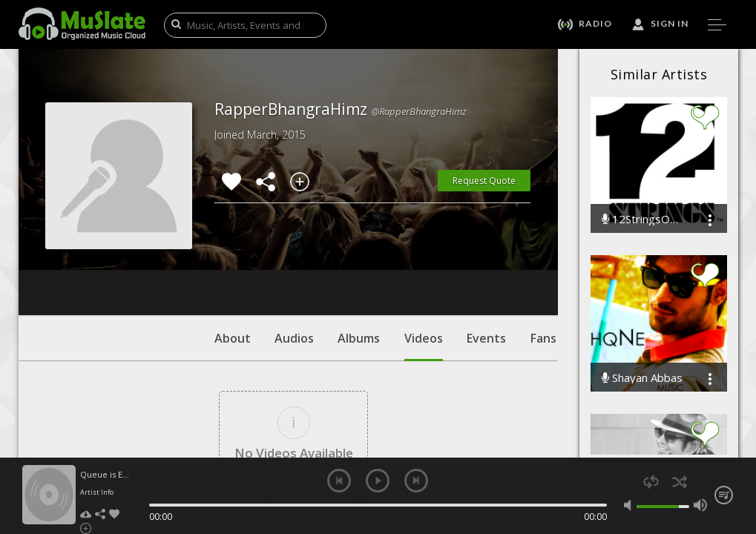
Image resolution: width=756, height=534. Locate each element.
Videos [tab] (424, 256)
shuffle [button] (680, 482)
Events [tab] (486, 248)
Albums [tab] (359, 248)
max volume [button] (700, 505)
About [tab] (233, 248)
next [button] (416, 481)
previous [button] (339, 481)
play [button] (378, 481)
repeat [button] (651, 482)
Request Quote (484, 181)
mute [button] (631, 505)
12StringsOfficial (644, 219)
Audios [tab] (294, 248)
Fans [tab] (543, 248)
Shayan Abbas (642, 378)
